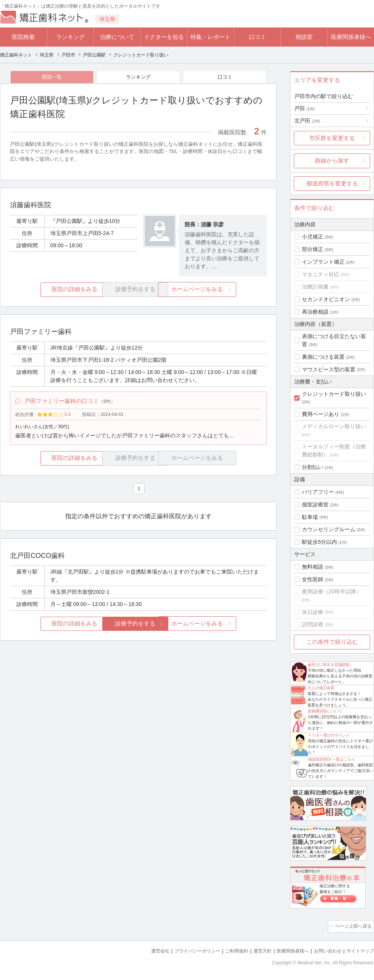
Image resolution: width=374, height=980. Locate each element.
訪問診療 (313, 624)
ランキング (70, 37)
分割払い (313, 467)
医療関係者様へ (351, 37)
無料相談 (313, 567)
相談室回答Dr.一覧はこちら (331, 759)
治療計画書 (315, 287)
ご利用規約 (227, 950)
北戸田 (307, 121)
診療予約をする (138, 626)
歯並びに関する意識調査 (329, 665)
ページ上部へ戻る (352, 926)
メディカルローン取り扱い (334, 426)
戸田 (305, 108)
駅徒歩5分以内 (319, 542)
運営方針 (255, 950)
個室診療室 (315, 505)
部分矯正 (313, 249)
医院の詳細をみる (53, 291)
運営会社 (145, 950)
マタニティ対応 (321, 274)
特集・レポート (210, 37)
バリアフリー (318, 492)
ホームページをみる (224, 291)
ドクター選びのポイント (329, 735)
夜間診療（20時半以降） (332, 592)
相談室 (304, 37)
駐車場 (310, 517)
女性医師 (313, 579)
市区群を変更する (332, 138)
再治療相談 (315, 312)
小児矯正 (313, 237)
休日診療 (313, 612)
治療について (117, 37)
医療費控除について (325, 711)
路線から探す (332, 160)
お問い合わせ (324, 950)
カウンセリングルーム (329, 529)
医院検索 (23, 37)
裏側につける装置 (323, 357)
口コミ (257, 37)
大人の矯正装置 (321, 688)
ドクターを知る (164, 37)
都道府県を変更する (332, 183)
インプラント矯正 (323, 262)
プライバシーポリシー (185, 950)
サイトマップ (359, 950)
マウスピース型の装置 (329, 369)
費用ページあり (321, 414)
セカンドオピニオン (326, 299)
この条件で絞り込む (332, 642)
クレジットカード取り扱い (334, 394)
